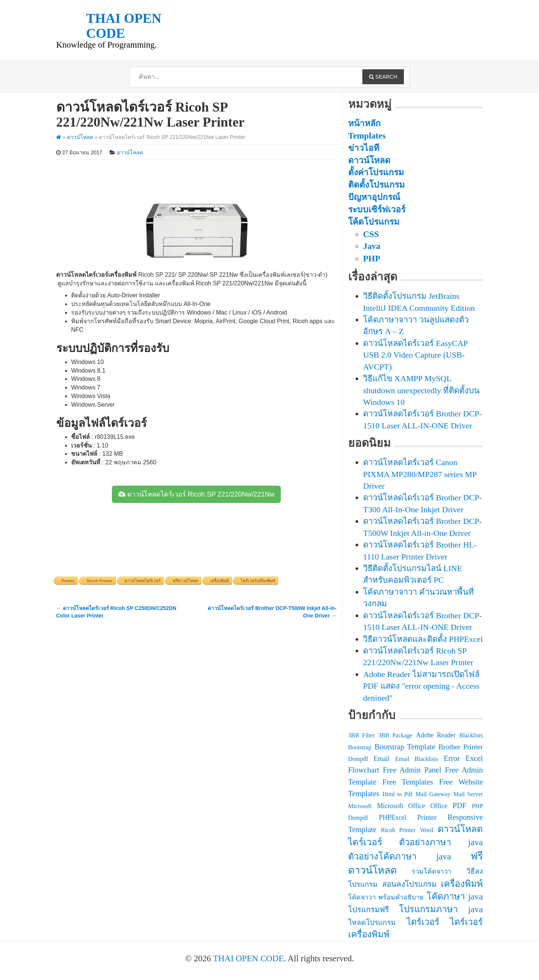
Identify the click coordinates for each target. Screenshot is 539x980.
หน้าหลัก (364, 123)
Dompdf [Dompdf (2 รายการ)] (358, 759)
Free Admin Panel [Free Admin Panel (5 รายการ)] (412, 770)
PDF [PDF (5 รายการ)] (460, 805)
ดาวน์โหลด (80, 137)
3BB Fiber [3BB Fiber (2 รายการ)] (361, 735)
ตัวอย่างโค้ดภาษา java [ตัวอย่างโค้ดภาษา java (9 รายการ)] (400, 856)
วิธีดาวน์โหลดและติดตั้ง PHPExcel (423, 639)
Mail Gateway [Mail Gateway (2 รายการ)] (433, 794)
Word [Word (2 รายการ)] (427, 830)
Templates (367, 136)
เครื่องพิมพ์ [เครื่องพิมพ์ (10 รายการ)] (462, 884)
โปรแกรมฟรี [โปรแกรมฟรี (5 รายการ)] (369, 910)
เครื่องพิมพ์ (219, 581)
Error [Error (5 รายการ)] (452, 758)
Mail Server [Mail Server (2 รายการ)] (468, 794)
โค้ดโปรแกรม (374, 222)
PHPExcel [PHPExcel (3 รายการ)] (392, 817)
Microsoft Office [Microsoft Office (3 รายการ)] (401, 806)
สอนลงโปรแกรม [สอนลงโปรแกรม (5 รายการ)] (409, 884)
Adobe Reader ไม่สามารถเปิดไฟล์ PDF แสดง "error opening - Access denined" (421, 686)
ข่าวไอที (364, 148)
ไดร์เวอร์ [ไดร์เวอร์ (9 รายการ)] (423, 922)
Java (372, 246)
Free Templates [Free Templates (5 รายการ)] (408, 782)
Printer (68, 581)
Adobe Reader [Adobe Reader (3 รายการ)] (436, 735)
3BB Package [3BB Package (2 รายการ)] (395, 735)
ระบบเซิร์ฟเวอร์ (377, 210)
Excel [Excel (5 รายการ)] (474, 758)
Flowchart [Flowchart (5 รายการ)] (364, 770)
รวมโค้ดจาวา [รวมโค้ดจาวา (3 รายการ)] (432, 871)
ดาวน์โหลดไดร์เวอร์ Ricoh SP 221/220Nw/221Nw (197, 494)
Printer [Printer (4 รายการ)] (427, 817)
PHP (372, 259)
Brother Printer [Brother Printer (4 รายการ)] (461, 747)
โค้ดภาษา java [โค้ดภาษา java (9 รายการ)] (455, 896)
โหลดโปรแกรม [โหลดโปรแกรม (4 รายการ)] (372, 923)
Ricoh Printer (99, 581)
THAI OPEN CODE (248, 958)
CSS (371, 234)
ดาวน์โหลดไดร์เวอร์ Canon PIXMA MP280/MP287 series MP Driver (420, 474)
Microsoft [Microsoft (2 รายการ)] (360, 806)
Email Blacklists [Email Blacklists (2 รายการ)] (417, 759)
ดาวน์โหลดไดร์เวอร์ (143, 581)
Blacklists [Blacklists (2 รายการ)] (471, 735)
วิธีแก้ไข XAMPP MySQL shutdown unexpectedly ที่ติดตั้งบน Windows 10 (421, 390)
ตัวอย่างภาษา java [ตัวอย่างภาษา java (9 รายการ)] (441, 842)
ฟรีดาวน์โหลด (185, 581)
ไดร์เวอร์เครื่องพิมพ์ (258, 581)
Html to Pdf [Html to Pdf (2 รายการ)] (398, 794)
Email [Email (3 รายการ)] (381, 759)
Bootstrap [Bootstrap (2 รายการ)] (360, 747)
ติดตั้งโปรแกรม (376, 185)
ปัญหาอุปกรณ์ (374, 197)
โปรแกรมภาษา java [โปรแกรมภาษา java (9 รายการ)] (441, 909)
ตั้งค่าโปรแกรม (376, 172)
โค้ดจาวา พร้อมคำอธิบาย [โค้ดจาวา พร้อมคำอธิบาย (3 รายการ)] (386, 897)
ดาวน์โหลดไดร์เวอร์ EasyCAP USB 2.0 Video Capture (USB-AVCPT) (415, 355)
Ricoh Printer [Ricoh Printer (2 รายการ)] (398, 830)
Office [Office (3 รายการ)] (439, 806)
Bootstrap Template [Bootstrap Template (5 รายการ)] (405, 747)
